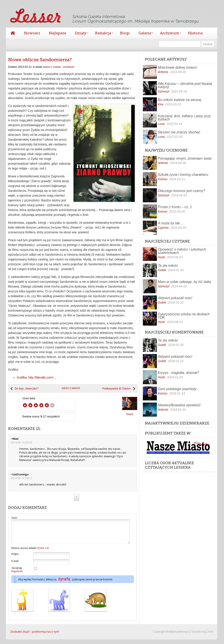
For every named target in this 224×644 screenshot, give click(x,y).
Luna (161, 124)
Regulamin (17, 576)
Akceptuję (17, 574)
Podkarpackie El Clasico (116, 389)
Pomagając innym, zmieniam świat (185, 158)
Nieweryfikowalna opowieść (179, 405)
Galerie (144, 34)
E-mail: (15, 565)
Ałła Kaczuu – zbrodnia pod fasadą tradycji (185, 85)
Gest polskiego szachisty (177, 389)
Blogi (125, 33)
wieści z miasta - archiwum (59, 67)
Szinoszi (164, 91)
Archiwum (168, 34)
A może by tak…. (171, 223)
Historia (195, 33)
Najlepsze (57, 33)
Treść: (15, 518)
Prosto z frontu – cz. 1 (175, 207)
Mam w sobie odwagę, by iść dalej (185, 282)
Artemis (163, 72)
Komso (163, 179)
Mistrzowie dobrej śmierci (178, 67)
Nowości (32, 33)
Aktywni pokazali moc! (175, 298)
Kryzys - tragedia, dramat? (178, 373)
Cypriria (163, 228)
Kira (161, 104)
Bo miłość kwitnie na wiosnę (180, 100)
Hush (162, 257)
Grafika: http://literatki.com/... (36, 377)
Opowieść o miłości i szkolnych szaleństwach (182, 251)
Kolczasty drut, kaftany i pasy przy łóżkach (184, 118)
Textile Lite (43, 553)
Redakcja (102, 34)
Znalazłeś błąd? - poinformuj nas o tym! (35, 636)
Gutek (162, 270)
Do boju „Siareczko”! (27, 389)
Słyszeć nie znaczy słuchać (179, 132)
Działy (79, 34)
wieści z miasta (71, 388)
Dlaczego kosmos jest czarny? (182, 191)
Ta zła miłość (168, 266)
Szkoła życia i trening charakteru (183, 175)
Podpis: (15, 558)
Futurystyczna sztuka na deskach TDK (184, 316)
